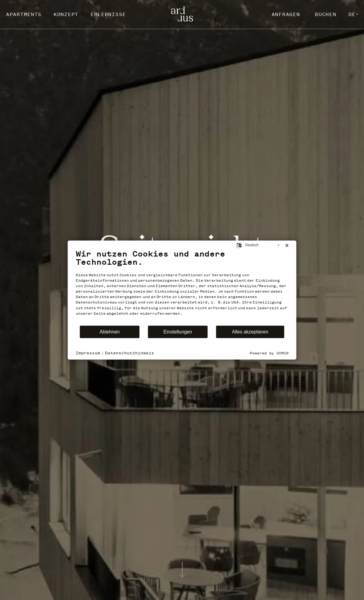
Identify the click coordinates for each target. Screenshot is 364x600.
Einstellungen (178, 332)
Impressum (88, 353)
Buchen (326, 14)
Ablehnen (110, 332)
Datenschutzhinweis (130, 353)
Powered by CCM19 (269, 353)
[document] (182, 287)
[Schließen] (287, 245)
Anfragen (286, 14)
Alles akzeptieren (250, 332)
